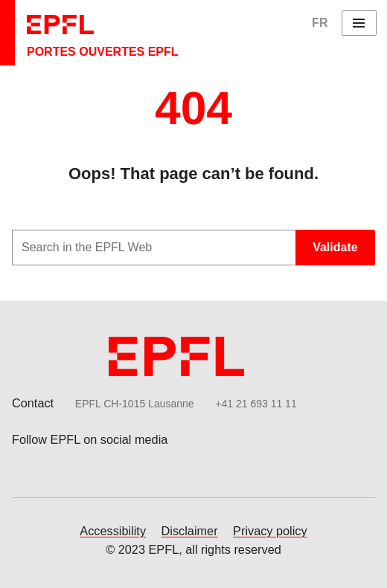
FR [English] (320, 23)
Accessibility (113, 531)
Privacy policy (270, 531)
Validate (335, 247)
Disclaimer (190, 531)
